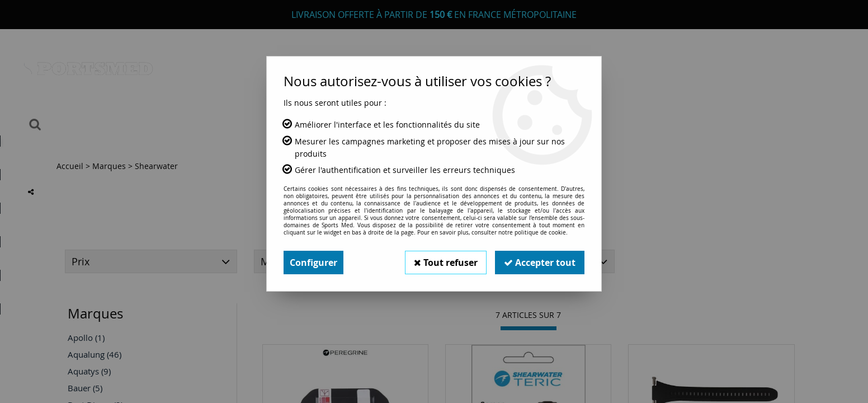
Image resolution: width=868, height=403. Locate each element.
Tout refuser (446, 263)
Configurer (313, 263)
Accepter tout (540, 263)
